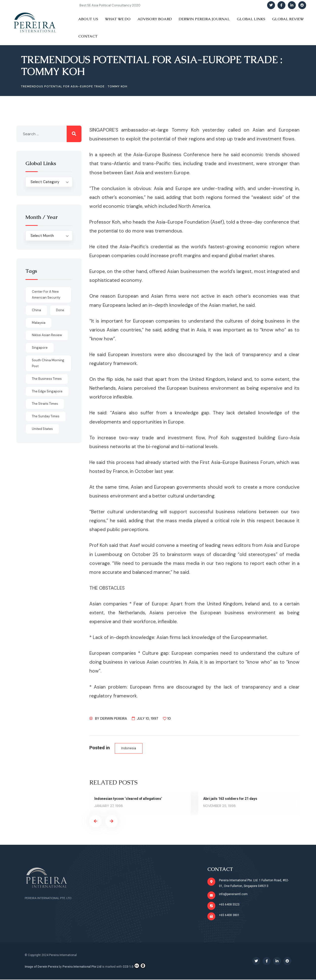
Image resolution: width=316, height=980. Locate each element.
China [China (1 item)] (36, 310)
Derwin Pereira (114, 718)
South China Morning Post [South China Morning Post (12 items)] (48, 363)
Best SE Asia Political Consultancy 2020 (110, 5)
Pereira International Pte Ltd (82, 967)
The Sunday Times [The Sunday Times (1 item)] (46, 416)
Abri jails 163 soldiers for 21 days (230, 799)
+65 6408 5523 (229, 905)
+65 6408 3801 (229, 915)
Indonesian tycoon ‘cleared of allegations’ (129, 799)
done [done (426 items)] (60, 310)
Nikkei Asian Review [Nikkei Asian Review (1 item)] (47, 335)
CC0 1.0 (134, 966)
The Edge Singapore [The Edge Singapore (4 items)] (47, 391)
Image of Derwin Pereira (41, 967)
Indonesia (129, 748)
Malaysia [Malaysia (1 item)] (39, 323)
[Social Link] (271, 5)
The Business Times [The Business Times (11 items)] (47, 379)
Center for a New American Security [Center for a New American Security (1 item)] (46, 295)
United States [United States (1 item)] (42, 429)
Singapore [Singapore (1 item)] (40, 348)
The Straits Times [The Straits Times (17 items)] (45, 404)
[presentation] (96, 821)
